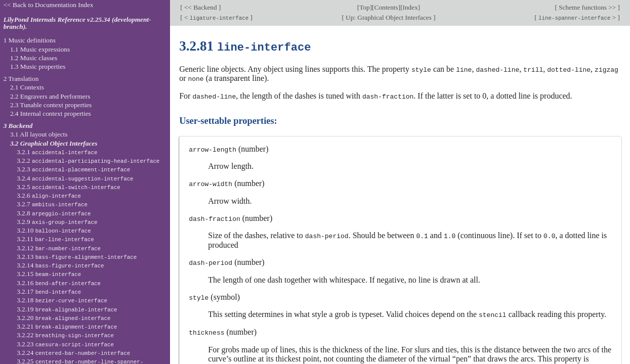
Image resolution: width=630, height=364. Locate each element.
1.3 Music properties (38, 66)
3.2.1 (57, 152)
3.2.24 (73, 353)
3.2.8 (54, 213)
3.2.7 (52, 204)
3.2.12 (59, 248)
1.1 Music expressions (40, 49)
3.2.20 (64, 318)
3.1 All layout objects (39, 134)
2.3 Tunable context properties (51, 105)
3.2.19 (67, 309)
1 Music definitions (30, 40)
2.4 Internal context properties (51, 113)
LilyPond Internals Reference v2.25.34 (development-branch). (77, 23)
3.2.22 (65, 335)
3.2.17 (49, 291)
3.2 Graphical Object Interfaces (54, 143)
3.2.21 (67, 326)
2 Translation (21, 79)
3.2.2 (88, 161)
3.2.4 (75, 178)
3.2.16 (59, 283)
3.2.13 (77, 257)
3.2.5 (69, 187)
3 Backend (18, 126)
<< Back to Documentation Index (49, 5)
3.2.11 (55, 239)
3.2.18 (62, 300)
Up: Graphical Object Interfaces (389, 17)
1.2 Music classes (34, 58)
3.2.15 (49, 274)
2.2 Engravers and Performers (50, 96)
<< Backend (201, 7)
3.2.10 (54, 230)
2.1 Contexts (27, 87)
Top (364, 7)
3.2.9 (57, 222)
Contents (386, 7)
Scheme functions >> (587, 7)
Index (410, 7)
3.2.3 (73, 169)
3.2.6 (49, 195)
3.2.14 (60, 265)
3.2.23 (65, 344)
